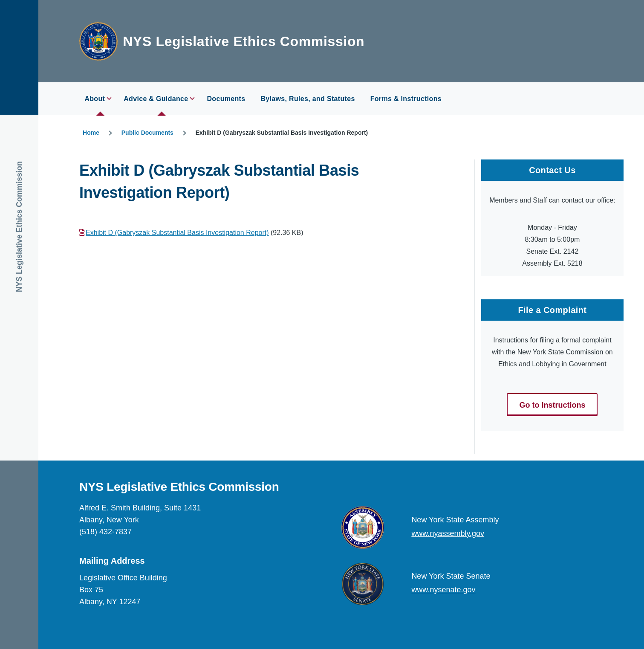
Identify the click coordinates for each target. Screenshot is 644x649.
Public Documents (147, 133)
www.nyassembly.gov (448, 533)
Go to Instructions (552, 405)
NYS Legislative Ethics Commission (244, 41)
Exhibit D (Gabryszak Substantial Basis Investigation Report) (177, 233)
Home (91, 133)
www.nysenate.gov (443, 590)
